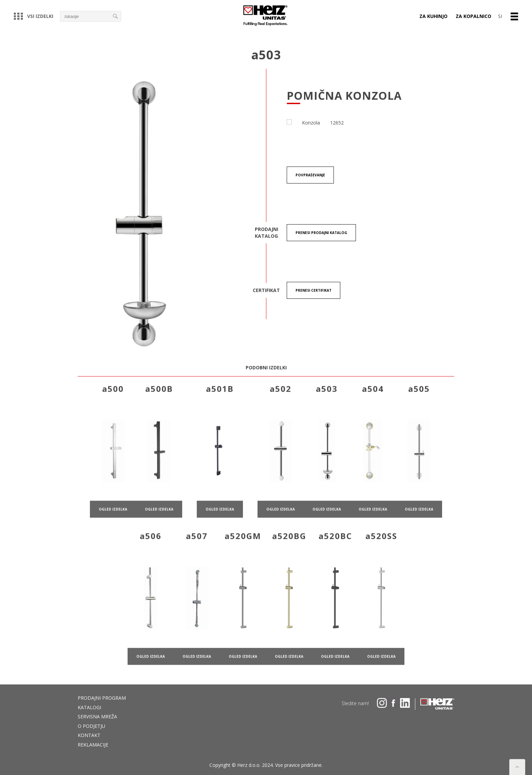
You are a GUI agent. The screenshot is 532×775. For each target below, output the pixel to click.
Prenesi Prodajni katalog (321, 233)
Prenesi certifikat (313, 291)
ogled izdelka (113, 521)
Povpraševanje (310, 175)
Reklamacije (93, 745)
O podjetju (91, 726)
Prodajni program (102, 698)
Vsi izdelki (33, 16)
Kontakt (89, 735)
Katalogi (89, 707)
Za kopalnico (473, 16)
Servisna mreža (97, 716)
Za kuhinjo (433, 16)
